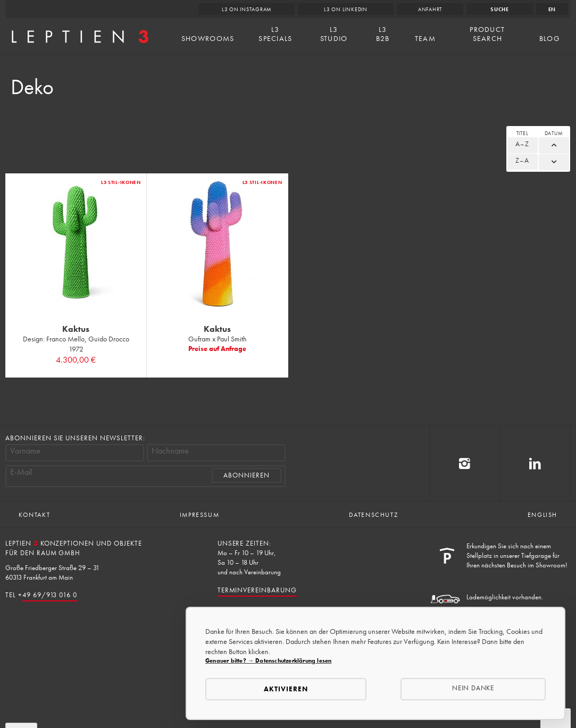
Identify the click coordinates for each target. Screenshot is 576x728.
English (542, 515)
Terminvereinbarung (257, 590)
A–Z (522, 144)
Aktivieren (286, 689)
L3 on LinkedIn (346, 9)
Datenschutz (374, 515)
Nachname (170, 451)
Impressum (199, 515)
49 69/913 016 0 (50, 595)
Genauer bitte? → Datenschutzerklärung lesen (268, 660)
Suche (500, 9)
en (552, 9)
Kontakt (34, 515)
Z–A (522, 160)
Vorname (25, 451)
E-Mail (21, 472)
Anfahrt (430, 9)
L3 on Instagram (247, 9)
